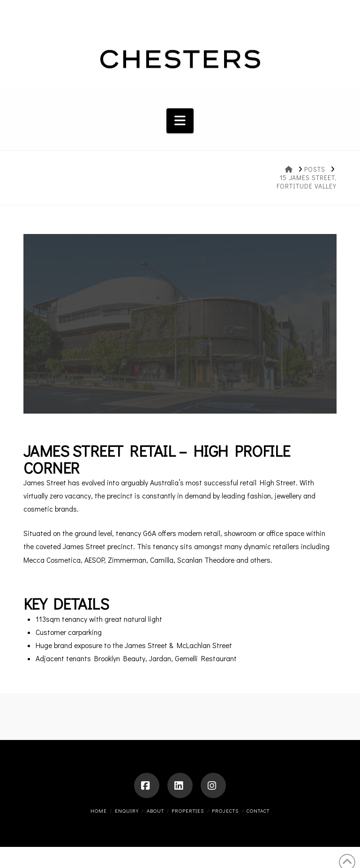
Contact (258, 811)
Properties (188, 811)
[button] (180, 121)
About (155, 811)
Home (99, 811)
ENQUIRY (127, 811)
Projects (225, 811)
